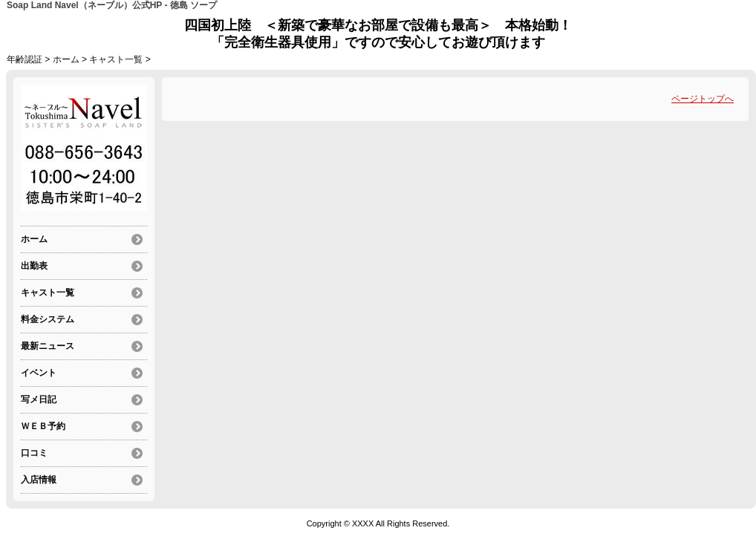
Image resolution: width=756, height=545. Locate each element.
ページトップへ (703, 99)
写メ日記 (39, 399)
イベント (39, 373)
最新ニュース (48, 346)
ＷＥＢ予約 (43, 426)
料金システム (48, 319)
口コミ (34, 453)
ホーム (66, 59)
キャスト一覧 (116, 59)
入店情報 (39, 480)
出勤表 (34, 266)
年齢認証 (25, 59)
